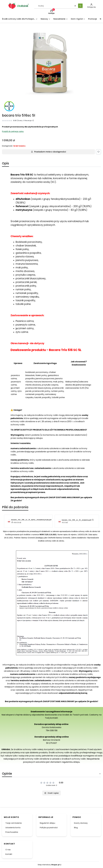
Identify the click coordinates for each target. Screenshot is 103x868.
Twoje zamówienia (14, 823)
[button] (80, 6)
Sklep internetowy (49, 865)
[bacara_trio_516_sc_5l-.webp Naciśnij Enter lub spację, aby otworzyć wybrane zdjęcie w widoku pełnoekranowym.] (52, 63)
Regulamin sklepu (47, 823)
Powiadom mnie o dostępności (48, 152)
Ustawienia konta (13, 828)
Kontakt (9, 854)
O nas (8, 850)
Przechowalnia (12, 832)
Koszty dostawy (81, 823)
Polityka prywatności (49, 828)
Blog (76, 828)
